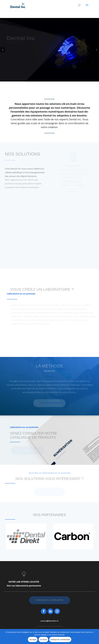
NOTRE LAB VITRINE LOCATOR (24, 582)
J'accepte (33, 639)
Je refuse (43, 639)
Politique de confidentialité (60, 639)
